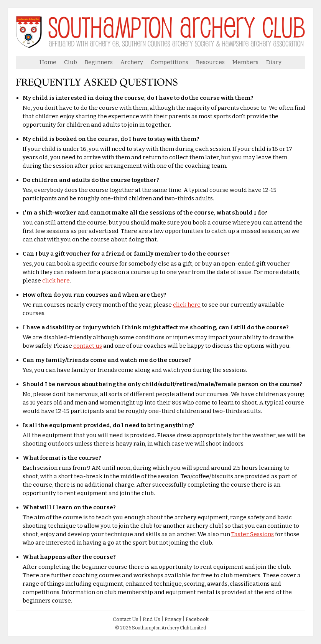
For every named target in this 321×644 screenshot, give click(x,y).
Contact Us (126, 619)
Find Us (151, 619)
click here (56, 281)
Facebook (197, 619)
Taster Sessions (253, 534)
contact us (88, 346)
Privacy (173, 619)
